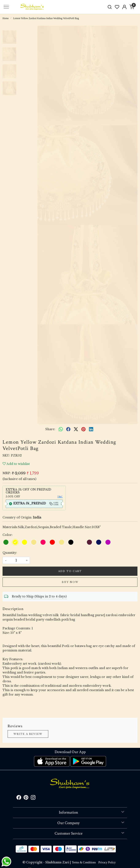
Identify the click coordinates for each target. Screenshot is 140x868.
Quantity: (10, 553)
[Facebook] (19, 798)
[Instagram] (33, 798)
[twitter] (76, 429)
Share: (50, 429)
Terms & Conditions (84, 862)
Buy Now (70, 582)
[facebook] (68, 429)
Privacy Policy (107, 862)
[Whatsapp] (61, 429)
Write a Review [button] (28, 734)
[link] (110, 7)
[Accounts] (125, 7)
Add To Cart (70, 571)
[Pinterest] (26, 798)
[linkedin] (91, 429)
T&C (60, 497)
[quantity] (16, 560)
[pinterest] (83, 429)
